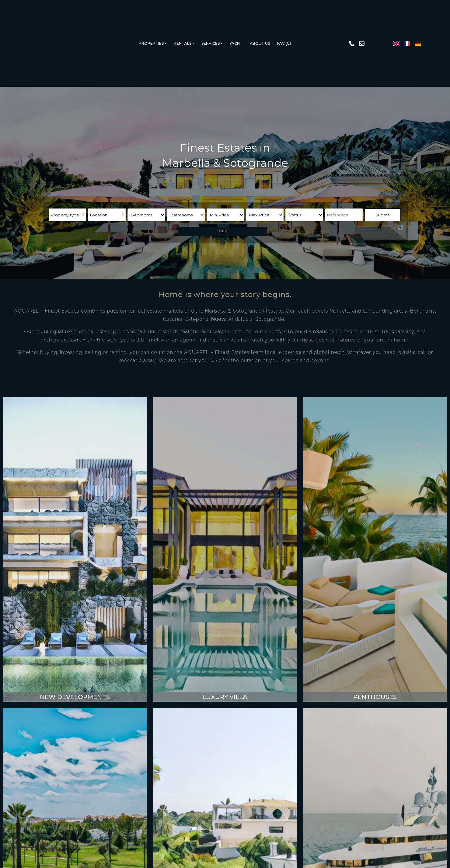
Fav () (284, 43)
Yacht (236, 43)
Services (211, 43)
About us (260, 43)
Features (222, 231)
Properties (151, 43)
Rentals (183, 43)
